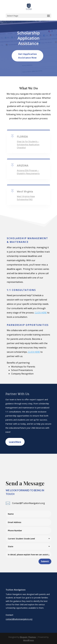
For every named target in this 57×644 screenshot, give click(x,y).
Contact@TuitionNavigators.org (28, 503)
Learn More (15, 442)
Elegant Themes (28, 637)
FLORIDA (22, 137)
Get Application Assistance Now (27, 56)
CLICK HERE (41, 313)
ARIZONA (23, 166)
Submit (45, 561)
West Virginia (25, 192)
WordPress (28, 640)
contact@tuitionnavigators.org (19, 619)
